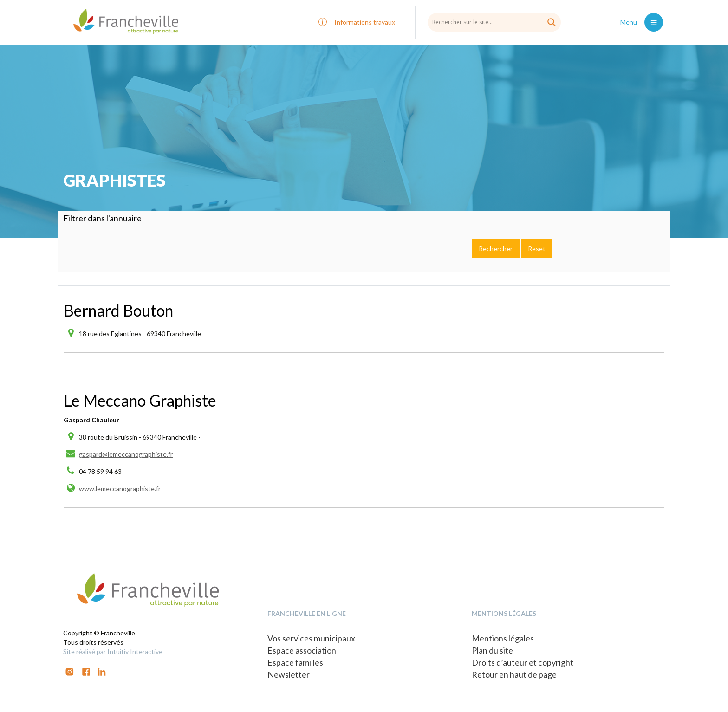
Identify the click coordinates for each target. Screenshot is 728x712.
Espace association (302, 650)
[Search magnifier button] (552, 22)
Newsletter (289, 674)
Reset (537, 249)
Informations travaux (365, 22)
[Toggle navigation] (654, 22)
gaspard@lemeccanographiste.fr (126, 454)
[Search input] (494, 22)
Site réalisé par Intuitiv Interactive (113, 651)
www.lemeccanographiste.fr (120, 489)
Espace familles (295, 662)
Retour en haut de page (514, 674)
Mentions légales (503, 638)
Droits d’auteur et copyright (523, 662)
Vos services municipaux (311, 638)
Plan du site (492, 650)
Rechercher (496, 249)
